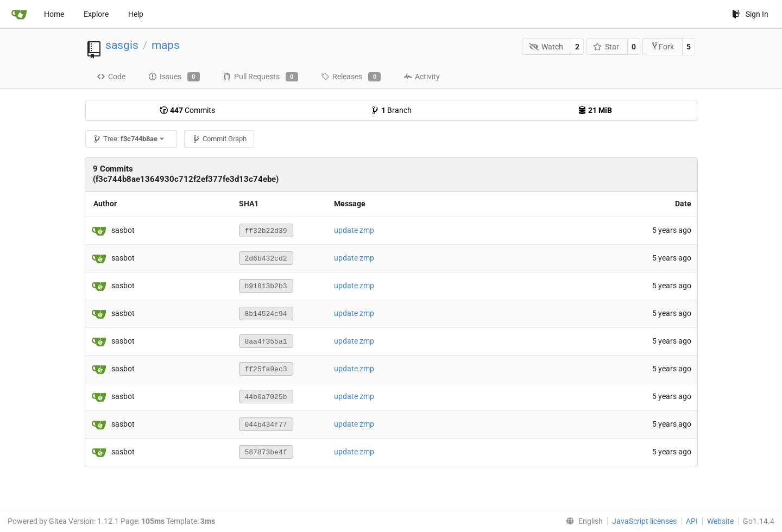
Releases (351, 77)
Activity (422, 77)
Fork (662, 46)
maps (166, 45)
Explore (96, 14)
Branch (391, 110)
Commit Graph (219, 139)
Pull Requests (260, 77)
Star (606, 47)
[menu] (582, 521)
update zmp (354, 230)
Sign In (750, 14)
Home (54, 14)
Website (720, 521)
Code (111, 77)
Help (136, 14)
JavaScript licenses (644, 521)
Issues (174, 77)
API (692, 521)
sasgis (122, 45)
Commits (187, 110)
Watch (546, 47)
